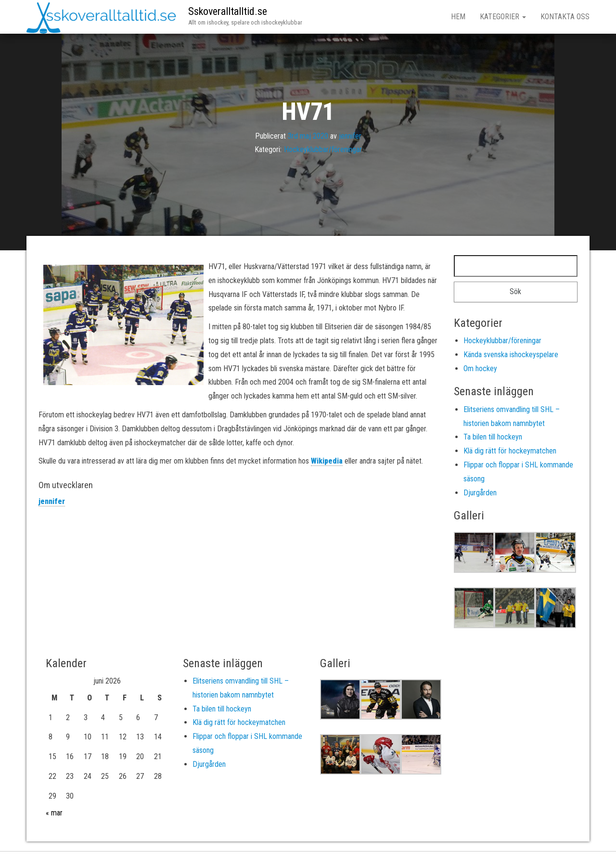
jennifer (350, 136)
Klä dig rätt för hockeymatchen (510, 451)
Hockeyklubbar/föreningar (323, 149)
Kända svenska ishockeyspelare (511, 355)
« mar (54, 813)
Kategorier (503, 17)
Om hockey (480, 368)
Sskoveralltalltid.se (228, 11)
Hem (458, 17)
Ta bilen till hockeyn (493, 437)
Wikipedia (327, 461)
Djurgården (480, 493)
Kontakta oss (565, 17)
